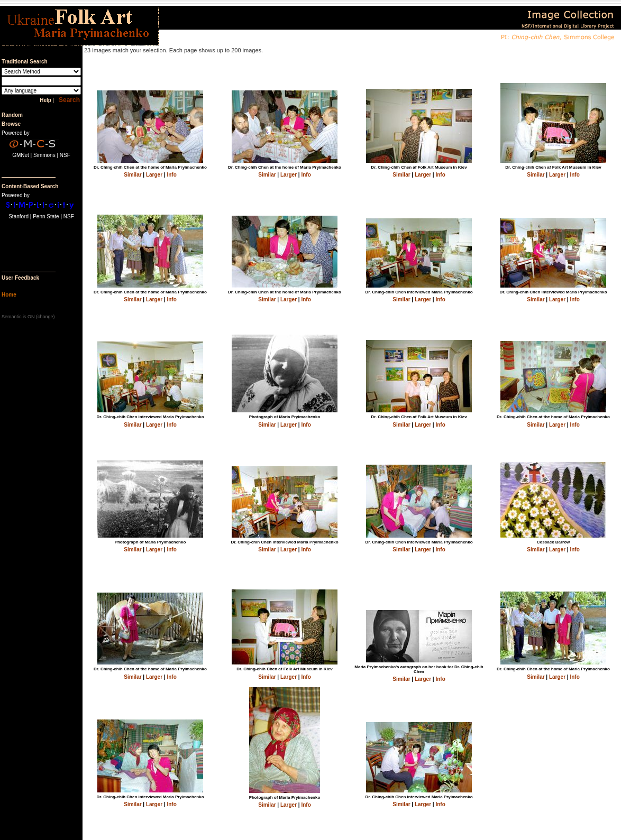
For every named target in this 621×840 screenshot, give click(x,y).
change (45, 317)
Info (171, 175)
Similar (133, 175)
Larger (154, 175)
